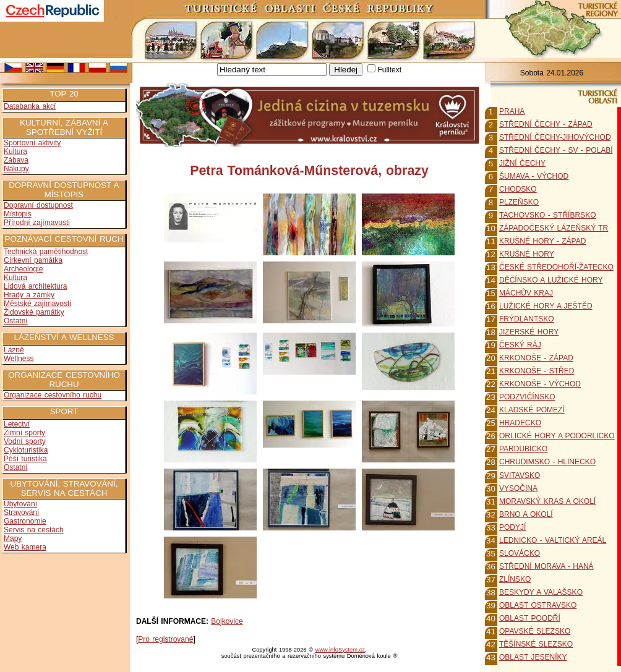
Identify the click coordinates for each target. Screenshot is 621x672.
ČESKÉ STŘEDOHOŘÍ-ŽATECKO (556, 267)
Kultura (15, 151)
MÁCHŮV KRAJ (526, 293)
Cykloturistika (26, 450)
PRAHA (512, 111)
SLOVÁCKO (520, 553)
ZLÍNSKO (515, 579)
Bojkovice (227, 621)
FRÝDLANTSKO (527, 319)
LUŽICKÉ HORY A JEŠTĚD (546, 306)
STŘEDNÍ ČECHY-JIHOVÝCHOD (555, 137)
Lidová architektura (35, 286)
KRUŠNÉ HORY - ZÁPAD (542, 241)
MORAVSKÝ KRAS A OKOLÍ (547, 501)
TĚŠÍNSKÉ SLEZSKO (536, 644)
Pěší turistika (25, 459)
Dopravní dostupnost (38, 205)
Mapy (13, 538)
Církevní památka (33, 260)
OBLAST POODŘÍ (530, 618)
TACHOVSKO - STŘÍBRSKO (547, 215)
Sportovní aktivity (32, 143)
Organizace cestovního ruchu (53, 395)
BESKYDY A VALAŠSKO (541, 592)
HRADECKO (520, 423)
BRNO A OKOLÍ (526, 514)
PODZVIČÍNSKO (527, 397)
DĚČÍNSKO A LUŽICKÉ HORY (551, 280)
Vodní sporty (25, 441)
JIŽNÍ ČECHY (522, 163)
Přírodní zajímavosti (37, 223)
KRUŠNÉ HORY (527, 254)
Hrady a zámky (29, 295)
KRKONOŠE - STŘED (537, 371)
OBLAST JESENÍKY (533, 657)
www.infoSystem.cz (340, 650)
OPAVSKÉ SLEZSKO (535, 631)
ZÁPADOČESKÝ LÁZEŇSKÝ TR (554, 228)
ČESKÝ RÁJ (520, 345)
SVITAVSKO (520, 475)
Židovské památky (34, 312)
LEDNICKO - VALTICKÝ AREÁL (553, 540)
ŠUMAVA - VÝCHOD (534, 176)
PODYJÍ (512, 527)
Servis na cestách (34, 530)
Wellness (19, 359)
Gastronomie (25, 521)
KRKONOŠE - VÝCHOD (540, 384)
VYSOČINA (518, 488)
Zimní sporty (24, 433)
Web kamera (25, 547)
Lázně (14, 350)
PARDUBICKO (523, 449)
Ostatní (16, 321)
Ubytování (20, 504)
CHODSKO (518, 189)
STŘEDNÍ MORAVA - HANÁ (546, 566)
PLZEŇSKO (519, 202)
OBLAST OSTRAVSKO (538, 605)
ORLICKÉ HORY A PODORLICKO (557, 436)
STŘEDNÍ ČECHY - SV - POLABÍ (556, 150)
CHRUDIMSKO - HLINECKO (547, 462)
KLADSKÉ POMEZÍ (532, 410)
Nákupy (16, 169)
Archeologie (23, 269)
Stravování (21, 513)
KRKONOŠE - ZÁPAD (536, 358)
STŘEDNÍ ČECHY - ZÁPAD (546, 124)
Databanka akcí (30, 106)
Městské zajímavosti (37, 304)
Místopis (18, 214)
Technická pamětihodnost (46, 252)
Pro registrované (165, 639)
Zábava (16, 160)
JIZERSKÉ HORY (529, 332)
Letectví (17, 424)
